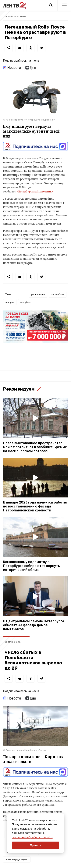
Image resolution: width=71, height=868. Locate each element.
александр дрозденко (17, 860)
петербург (26, 302)
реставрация (38, 295)
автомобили (58, 295)
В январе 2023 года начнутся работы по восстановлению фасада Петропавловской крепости (35, 506)
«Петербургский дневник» (35, 191)
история (10, 302)
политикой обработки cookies (32, 837)
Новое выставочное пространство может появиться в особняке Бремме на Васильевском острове (35, 447)
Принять (35, 845)
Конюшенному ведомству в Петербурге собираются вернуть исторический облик (32, 566)
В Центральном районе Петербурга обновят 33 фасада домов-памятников (34, 625)
